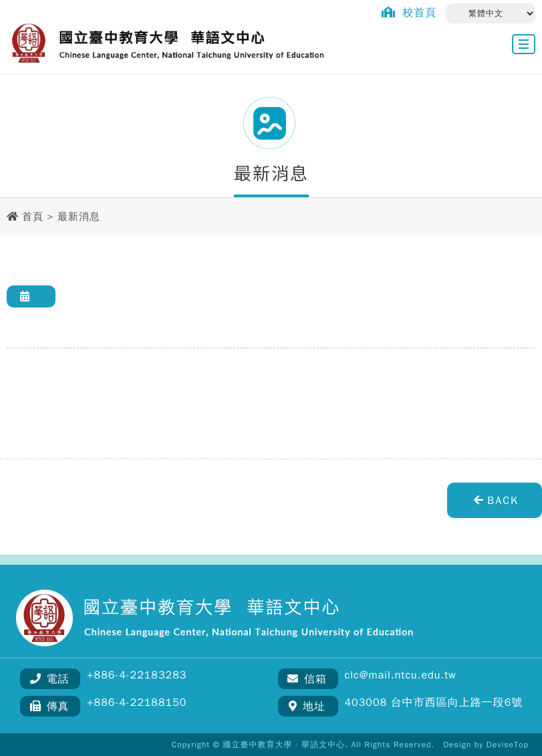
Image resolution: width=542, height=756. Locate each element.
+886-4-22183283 (137, 675)
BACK (495, 501)
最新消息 (79, 217)
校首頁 (406, 12)
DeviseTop (508, 745)
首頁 (33, 217)
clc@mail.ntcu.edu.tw (401, 675)
